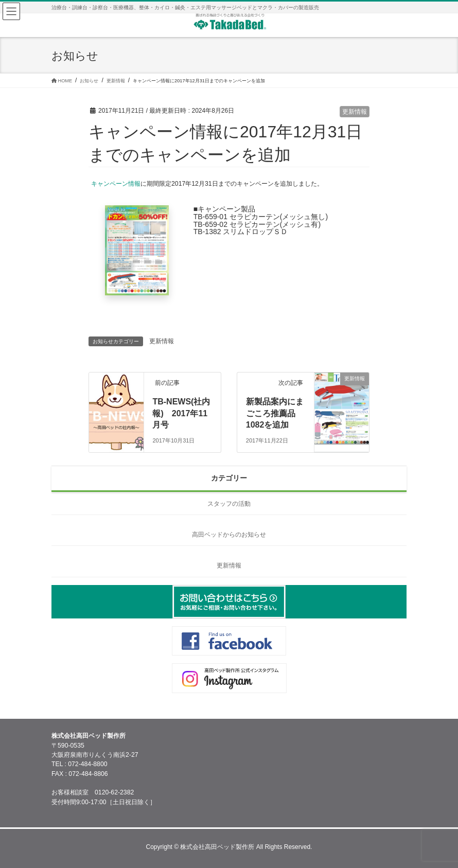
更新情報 (355, 112)
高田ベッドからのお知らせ (229, 535)
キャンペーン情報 (116, 184)
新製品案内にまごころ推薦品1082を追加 (275, 413)
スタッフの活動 (229, 504)
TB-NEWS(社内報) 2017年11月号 (181, 413)
